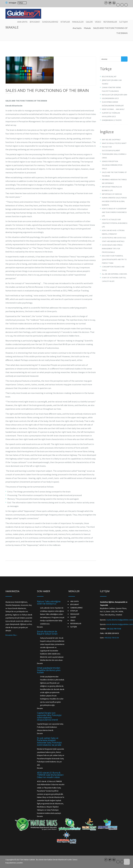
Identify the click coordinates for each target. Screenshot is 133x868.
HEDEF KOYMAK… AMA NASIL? (113, 109)
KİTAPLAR (65, 22)
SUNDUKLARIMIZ (50, 22)
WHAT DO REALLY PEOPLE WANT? (114, 143)
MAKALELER (78, 22)
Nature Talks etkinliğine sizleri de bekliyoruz (49, 603)
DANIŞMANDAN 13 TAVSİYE (112, 120)
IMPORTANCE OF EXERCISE (112, 194)
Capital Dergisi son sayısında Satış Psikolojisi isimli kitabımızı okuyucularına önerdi (49, 716)
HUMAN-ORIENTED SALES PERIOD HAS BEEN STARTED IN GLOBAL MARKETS (114, 201)
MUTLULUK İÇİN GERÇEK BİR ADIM (114, 95)
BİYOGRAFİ (35, 22)
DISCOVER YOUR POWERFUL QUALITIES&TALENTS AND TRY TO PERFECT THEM (114, 259)
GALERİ (89, 22)
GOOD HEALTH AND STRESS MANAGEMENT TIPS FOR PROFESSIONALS (112, 249)
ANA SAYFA (22, 22)
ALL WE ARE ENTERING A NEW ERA (114, 274)
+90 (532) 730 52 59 (112, 638)
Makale (87, 28)
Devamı (40, 627)
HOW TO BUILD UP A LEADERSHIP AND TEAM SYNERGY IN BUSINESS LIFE (114, 212)
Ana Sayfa (77, 28)
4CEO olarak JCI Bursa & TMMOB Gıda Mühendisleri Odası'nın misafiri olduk (50, 775)
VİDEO (98, 22)
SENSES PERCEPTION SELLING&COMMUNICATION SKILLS (112, 165)
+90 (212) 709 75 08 (114, 629)
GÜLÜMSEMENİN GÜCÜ (110, 98)
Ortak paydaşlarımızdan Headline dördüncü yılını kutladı (49, 670)
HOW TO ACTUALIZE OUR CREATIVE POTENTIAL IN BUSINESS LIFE (115, 223)
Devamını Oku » (11, 635)
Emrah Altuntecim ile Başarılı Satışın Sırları (47, 633)
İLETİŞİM (123, 22)
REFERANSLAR (110, 22)
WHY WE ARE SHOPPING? (111, 140)
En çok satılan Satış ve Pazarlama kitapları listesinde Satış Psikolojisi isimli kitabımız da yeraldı (49, 741)
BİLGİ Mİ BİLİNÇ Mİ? (109, 77)
